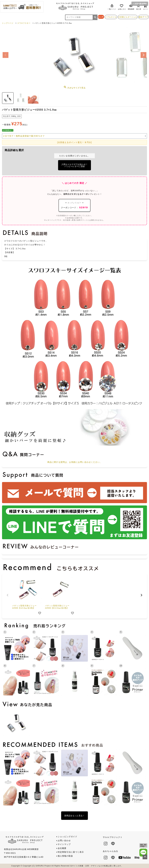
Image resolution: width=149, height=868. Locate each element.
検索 (95, 17)
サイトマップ (64, 844)
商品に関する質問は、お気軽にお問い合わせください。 (75, 462)
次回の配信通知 (141, 4)
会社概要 (62, 848)
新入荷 (139, 7)
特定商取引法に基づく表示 (71, 852)
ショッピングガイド (67, 837)
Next (143, 55)
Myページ (112, 7)
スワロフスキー (24, 23)
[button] (8, 595)
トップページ (8, 23)
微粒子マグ (143, 17)
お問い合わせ (64, 840)
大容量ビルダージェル (128, 17)
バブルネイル (111, 17)
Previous (6, 55)
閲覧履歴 (131, 7)
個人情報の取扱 (65, 856)
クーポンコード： (74, 205)
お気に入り (122, 7)
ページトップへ (145, 857)
